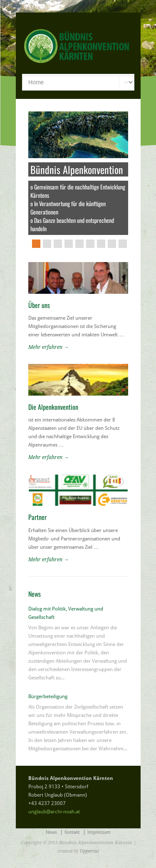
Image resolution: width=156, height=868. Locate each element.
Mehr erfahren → (48, 347)
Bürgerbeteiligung (48, 696)
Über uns (39, 305)
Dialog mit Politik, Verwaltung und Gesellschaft (66, 613)
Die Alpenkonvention (53, 407)
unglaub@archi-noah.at (54, 812)
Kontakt (72, 832)
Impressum (99, 832)
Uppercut (89, 851)
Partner (37, 517)
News (51, 832)
